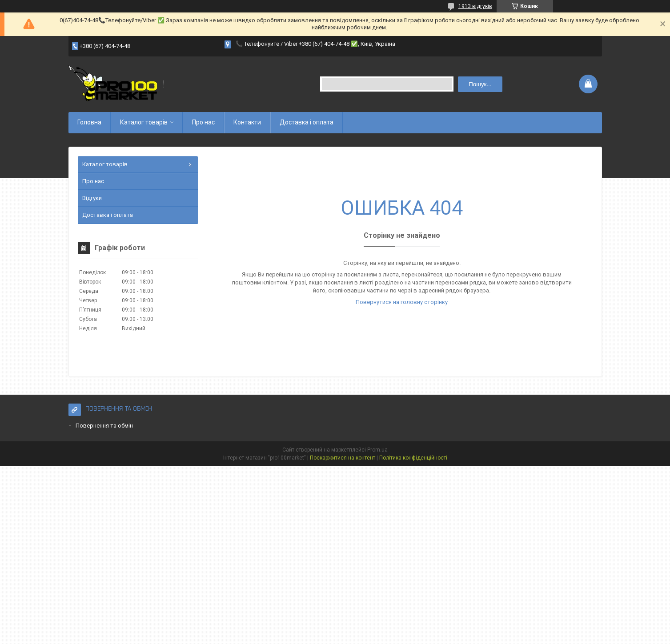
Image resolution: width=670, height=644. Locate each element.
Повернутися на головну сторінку (402, 302)
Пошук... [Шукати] (480, 84)
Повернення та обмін (104, 426)
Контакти (247, 122)
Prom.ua (377, 450)
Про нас (203, 122)
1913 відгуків (475, 6)
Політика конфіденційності (413, 458)
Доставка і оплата (307, 122)
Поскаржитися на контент (343, 458)
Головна (89, 122)
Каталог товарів (144, 122)
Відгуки (92, 198)
